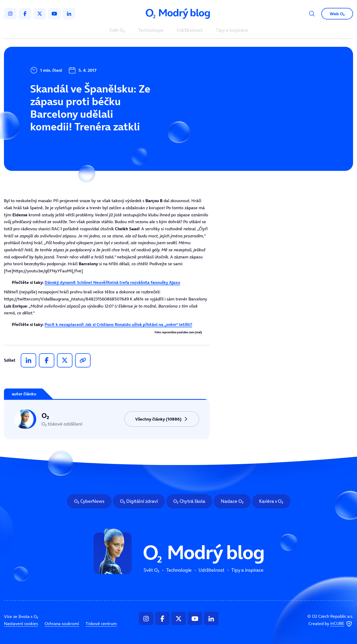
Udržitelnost (190, 30)
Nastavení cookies (21, 623)
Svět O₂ (117, 30)
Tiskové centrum (101, 623)
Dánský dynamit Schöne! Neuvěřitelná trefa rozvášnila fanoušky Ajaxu (112, 282)
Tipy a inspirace (232, 30)
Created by (331, 624)
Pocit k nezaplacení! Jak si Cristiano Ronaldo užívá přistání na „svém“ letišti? (118, 324)
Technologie (151, 30)
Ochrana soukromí (62, 623)
